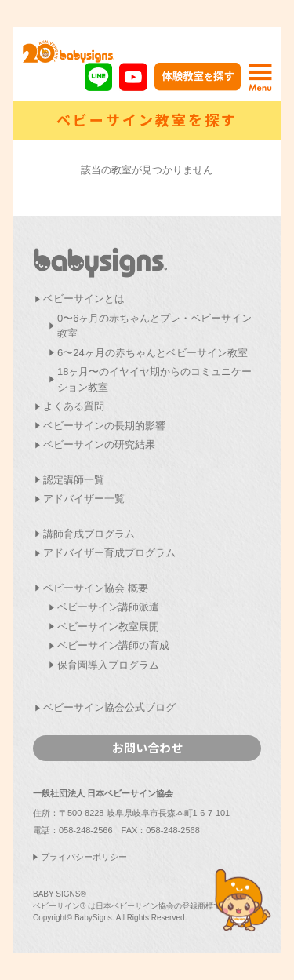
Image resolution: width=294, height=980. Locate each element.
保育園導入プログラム (108, 665)
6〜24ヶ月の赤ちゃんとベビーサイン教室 (152, 353)
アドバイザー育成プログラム (109, 553)
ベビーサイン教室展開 (108, 627)
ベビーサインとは (84, 299)
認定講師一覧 (74, 480)
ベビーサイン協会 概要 (96, 588)
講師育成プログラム (89, 534)
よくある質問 (74, 406)
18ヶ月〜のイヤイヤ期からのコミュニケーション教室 (154, 379)
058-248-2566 (86, 830)
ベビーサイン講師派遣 (108, 607)
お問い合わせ (147, 747)
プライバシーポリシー (84, 857)
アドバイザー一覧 (84, 499)
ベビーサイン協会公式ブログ (109, 707)
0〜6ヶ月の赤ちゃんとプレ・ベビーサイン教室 (154, 326)
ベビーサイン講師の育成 (113, 645)
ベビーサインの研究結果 (99, 444)
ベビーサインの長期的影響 (104, 426)
